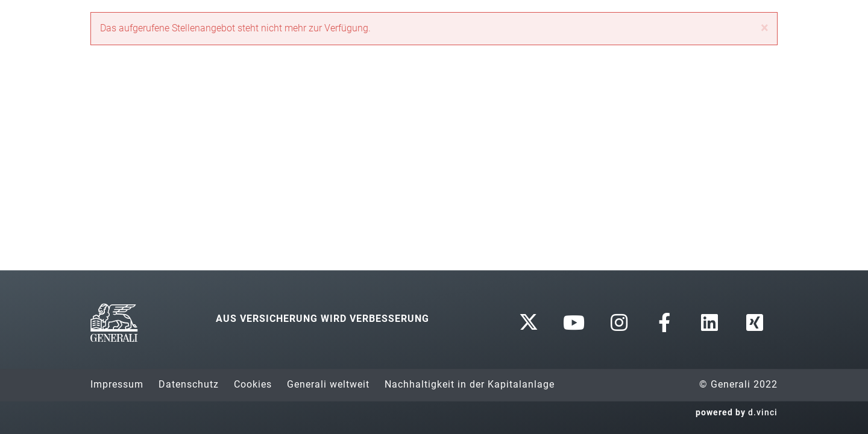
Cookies (253, 384)
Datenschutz (189, 384)
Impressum (117, 384)
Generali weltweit (328, 384)
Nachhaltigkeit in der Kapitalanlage (470, 384)
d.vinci (763, 412)
